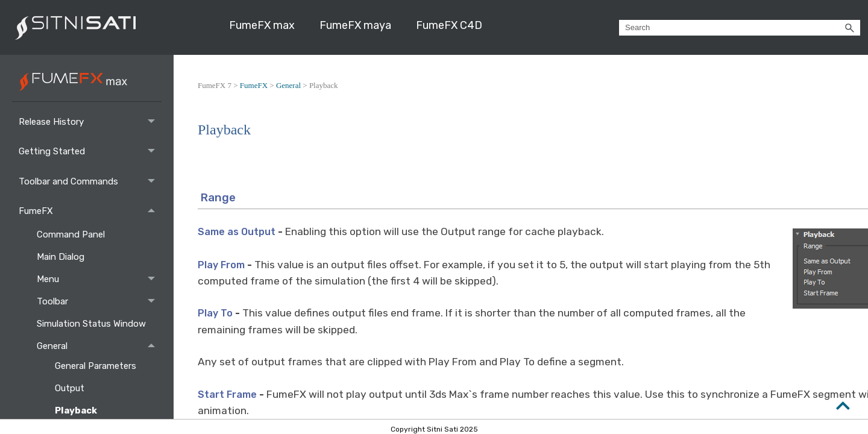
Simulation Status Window (93, 324)
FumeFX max (262, 25)
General (99, 346)
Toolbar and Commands (90, 181)
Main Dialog (62, 257)
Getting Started (90, 152)
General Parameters (97, 366)
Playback (77, 410)
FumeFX (90, 211)
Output (71, 388)
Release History (90, 121)
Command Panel (72, 234)
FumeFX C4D (449, 25)
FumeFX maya (355, 25)
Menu (99, 279)
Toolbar (99, 302)
